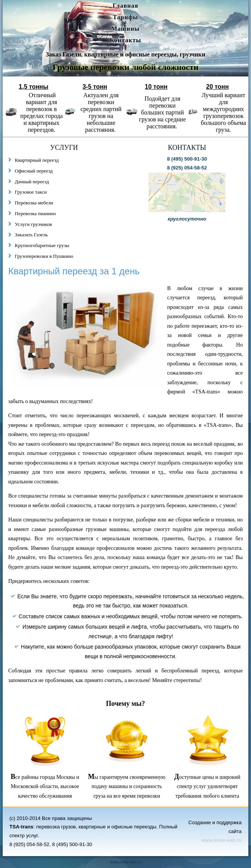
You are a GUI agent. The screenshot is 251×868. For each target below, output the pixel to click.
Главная (126, 6)
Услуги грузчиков (34, 224)
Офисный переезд (34, 171)
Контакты (125, 40)
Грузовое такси (31, 192)
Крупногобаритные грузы (42, 245)
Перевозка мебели (34, 203)
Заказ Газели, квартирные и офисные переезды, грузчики (125, 54)
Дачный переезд (32, 182)
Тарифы (125, 17)
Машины (125, 29)
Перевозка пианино (36, 213)
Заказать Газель (31, 235)
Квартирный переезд (37, 160)
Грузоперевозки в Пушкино (44, 256)
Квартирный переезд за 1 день (74, 271)
